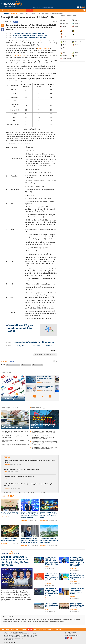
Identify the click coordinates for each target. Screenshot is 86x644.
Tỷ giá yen (30, 619)
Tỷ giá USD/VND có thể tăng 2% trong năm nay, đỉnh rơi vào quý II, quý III (16, 437)
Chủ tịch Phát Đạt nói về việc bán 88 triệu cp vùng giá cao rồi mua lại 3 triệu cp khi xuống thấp (28, 485)
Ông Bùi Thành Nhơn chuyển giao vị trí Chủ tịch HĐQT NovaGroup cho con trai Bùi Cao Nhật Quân (29, 461)
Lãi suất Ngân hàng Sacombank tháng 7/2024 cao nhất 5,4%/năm (33, 346)
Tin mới (7, 457)
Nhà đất (6, 479)
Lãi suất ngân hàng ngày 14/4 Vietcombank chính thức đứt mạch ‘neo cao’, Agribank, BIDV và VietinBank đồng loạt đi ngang (44, 437)
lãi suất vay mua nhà (44, 48)
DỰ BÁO (12, 10)
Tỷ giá (39, 13)
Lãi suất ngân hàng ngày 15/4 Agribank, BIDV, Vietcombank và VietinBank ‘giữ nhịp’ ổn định (43, 432)
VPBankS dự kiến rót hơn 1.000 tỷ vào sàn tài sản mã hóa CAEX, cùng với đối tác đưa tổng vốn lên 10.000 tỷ (52, 592)
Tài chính (5, 13)
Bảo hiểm (32, 13)
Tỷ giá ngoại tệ (17, 619)
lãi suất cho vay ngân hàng (13, 365)
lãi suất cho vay (42, 41)
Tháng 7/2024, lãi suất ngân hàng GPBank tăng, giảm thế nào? (29, 33)
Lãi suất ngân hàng (13, 398)
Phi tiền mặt (46, 13)
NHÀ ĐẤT (35, 10)
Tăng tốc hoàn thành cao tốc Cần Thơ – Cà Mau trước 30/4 (21, 469)
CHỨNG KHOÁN (42, 10)
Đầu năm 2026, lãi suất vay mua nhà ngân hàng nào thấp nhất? (16, 441)
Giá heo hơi (44, 619)
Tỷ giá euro (37, 619)
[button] (35, 396)
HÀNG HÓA (18, 10)
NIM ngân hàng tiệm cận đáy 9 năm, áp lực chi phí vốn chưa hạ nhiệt (15, 432)
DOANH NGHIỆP (51, 10)
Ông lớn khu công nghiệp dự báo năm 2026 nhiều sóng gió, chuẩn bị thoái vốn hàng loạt (49, 540)
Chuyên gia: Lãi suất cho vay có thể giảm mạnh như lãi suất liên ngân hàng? (14, 427)
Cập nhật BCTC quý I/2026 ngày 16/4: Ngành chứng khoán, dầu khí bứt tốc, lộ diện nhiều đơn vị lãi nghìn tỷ (49, 515)
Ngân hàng (14, 13)
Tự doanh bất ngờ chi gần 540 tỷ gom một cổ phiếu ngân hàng (9, 539)
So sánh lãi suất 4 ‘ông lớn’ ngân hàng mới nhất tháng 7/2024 (21, 328)
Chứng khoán (7, 488)
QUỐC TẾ (24, 10)
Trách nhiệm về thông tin (9, 642)
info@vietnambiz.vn (11, 641)
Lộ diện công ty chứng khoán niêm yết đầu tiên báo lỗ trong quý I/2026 (10, 513)
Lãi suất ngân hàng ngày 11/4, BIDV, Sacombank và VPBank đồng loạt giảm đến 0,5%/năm (45, 448)
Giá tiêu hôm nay (58, 619)
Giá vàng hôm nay (8, 619)
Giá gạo (29, 622)
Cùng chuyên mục (38, 408)
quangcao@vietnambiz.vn (74, 635)
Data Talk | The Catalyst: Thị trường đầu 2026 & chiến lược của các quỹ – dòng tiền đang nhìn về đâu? (15, 561)
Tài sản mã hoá (23, 13)
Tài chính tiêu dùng (57, 13)
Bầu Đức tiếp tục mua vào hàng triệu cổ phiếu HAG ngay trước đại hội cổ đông (77, 576)
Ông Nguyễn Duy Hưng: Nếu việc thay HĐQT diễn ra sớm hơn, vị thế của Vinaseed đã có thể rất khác (29, 540)
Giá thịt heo (23, 622)
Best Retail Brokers (44, 622)
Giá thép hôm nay (8, 622)
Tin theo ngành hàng (68, 15)
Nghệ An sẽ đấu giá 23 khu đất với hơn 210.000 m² (19, 477)
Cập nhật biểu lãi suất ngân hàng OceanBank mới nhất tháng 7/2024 (30, 35)
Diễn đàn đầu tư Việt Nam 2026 (57, 622)
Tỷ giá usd (24, 619)
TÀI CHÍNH (30, 10)
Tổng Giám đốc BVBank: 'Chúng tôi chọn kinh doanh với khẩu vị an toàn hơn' (77, 591)
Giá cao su (35, 622)
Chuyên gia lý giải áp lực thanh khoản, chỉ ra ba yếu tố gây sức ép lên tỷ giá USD (15, 445)
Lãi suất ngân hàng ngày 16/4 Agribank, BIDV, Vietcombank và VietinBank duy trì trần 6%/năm (43, 426)
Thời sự (5, 472)
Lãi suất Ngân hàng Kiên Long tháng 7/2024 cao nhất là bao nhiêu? (30, 37)
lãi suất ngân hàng (20, 56)
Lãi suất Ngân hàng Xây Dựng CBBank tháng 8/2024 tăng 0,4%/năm (35, 388)
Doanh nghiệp (7, 464)
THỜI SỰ (7, 10)
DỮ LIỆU (64, 10)
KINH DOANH (58, 10)
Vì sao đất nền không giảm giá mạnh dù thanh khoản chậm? (51, 605)
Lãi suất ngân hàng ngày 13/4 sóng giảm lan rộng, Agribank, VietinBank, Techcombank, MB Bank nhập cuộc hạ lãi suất (45, 443)
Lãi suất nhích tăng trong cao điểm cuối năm (35, 378)
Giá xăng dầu (77, 619)
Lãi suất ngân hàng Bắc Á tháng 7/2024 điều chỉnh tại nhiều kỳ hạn (34, 342)
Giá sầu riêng (16, 622)
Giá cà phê (50, 619)
